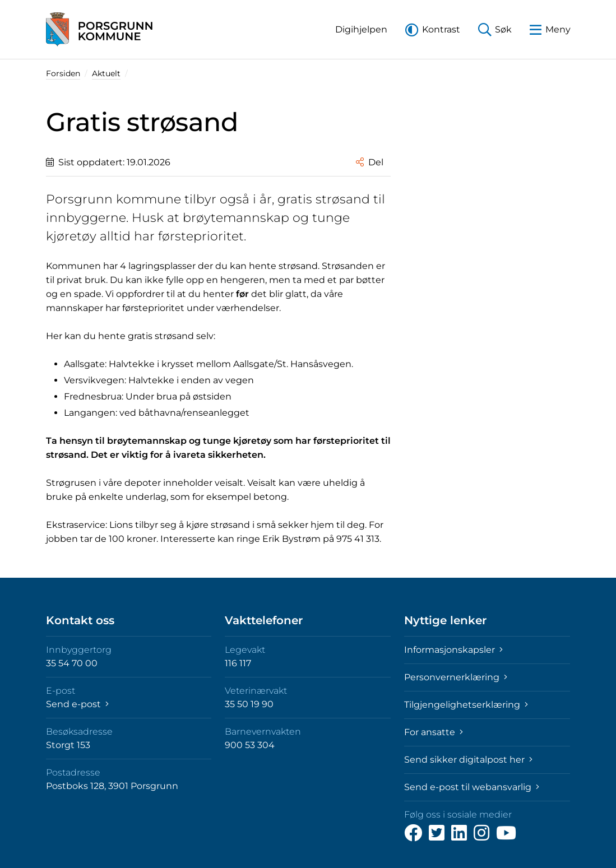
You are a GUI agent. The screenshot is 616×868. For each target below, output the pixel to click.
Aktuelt (106, 73)
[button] (361, 29)
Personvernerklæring (456, 677)
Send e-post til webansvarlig (472, 787)
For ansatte (434, 732)
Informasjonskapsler (453, 650)
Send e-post (77, 704)
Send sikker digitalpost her (468, 760)
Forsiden (63, 73)
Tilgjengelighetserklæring (466, 705)
